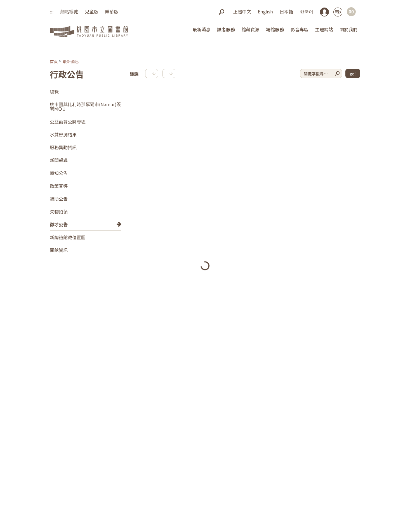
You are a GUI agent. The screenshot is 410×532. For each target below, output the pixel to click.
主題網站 (324, 29)
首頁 (54, 61)
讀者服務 (226, 29)
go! (353, 74)
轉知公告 (59, 173)
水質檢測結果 (63, 134)
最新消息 (201, 29)
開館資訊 (59, 250)
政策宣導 (59, 186)
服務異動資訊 (63, 147)
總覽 (54, 92)
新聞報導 (59, 160)
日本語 (286, 11)
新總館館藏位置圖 (68, 237)
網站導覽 (69, 11)
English (265, 11)
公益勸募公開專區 (68, 122)
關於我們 (348, 29)
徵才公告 (59, 224)
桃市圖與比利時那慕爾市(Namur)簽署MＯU (85, 106)
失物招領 (59, 212)
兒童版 (91, 11)
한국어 (307, 11)
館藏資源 (251, 29)
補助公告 (59, 199)
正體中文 (242, 11)
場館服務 (275, 29)
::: (52, 11)
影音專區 (300, 29)
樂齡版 (112, 11)
